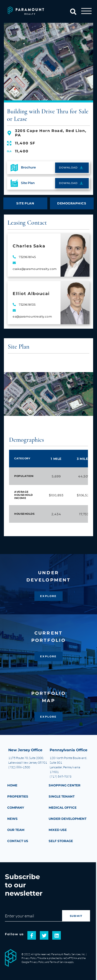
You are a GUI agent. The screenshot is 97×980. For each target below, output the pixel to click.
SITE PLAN (25, 203)
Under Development (68, 819)
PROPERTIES (18, 796)
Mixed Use (58, 830)
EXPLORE (48, 596)
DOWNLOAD (68, 168)
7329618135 (27, 305)
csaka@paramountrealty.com (35, 269)
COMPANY (16, 808)
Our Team (16, 830)
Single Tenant (62, 796)
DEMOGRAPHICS (72, 203)
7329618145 (27, 257)
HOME (12, 785)
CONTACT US (18, 841)
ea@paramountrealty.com (32, 316)
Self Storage (61, 841)
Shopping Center (65, 785)
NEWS (12, 819)
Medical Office (63, 808)
